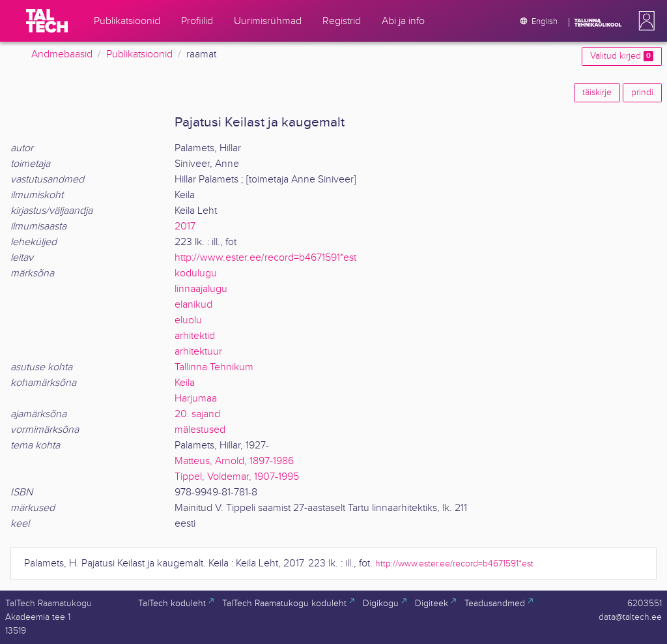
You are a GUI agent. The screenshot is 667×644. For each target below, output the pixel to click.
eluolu (188, 320)
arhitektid (195, 336)
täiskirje (597, 93)
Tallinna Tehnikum (214, 367)
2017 (185, 227)
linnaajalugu (201, 289)
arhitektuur (198, 352)
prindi (642, 93)
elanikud (193, 305)
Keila (185, 383)
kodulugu (196, 273)
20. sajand (197, 414)
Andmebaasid (62, 54)
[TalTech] (47, 21)
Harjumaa (196, 399)
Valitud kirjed (622, 56)
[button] (644, 21)
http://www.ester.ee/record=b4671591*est (265, 258)
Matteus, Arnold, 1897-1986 (234, 461)
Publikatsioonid (139, 54)
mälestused (200, 430)
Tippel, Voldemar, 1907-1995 (237, 477)
